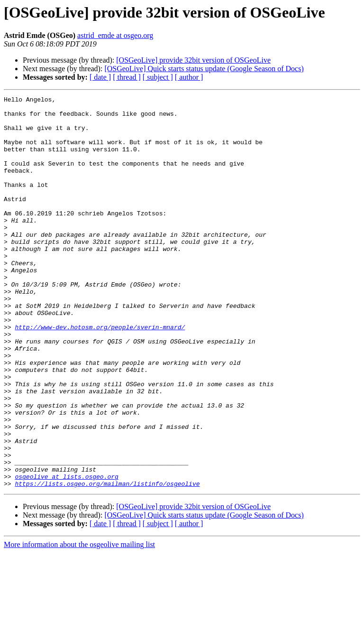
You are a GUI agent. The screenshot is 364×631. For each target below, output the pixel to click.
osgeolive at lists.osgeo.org (66, 553)
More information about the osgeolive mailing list (79, 623)
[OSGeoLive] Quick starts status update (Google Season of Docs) (204, 69)
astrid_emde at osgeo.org (115, 35)
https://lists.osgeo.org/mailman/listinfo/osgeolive (107, 562)
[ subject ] (158, 77)
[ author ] (189, 77)
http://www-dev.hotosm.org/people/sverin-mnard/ (100, 374)
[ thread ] (127, 77)
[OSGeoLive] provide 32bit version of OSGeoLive (193, 60)
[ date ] (100, 77)
